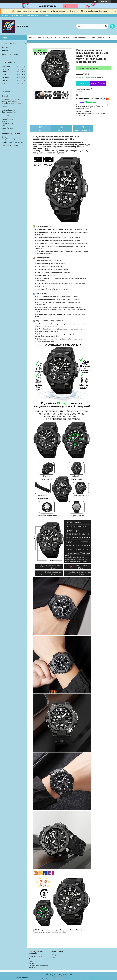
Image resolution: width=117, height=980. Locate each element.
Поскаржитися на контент (74, 978)
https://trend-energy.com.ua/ (11, 139)
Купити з (98, 83)
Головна (31, 38)
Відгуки (5, 51)
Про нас (57, 38)
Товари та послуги (44, 38)
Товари (55, 955)
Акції (54, 957)
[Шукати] (106, 26)
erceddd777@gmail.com (14, 142)
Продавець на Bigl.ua (59, 976)
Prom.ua (69, 974)
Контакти (67, 38)
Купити (83, 83)
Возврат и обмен (104, 38)
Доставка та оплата (80, 38)
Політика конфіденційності (92, 978)
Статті (93, 38)
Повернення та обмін (10, 54)
